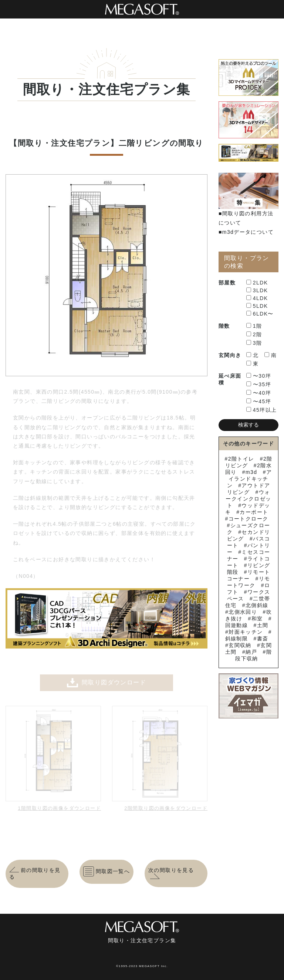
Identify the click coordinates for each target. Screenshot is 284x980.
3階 (254, 343)
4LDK (257, 298)
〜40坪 (259, 393)
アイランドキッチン (250, 479)
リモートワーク (249, 582)
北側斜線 (257, 605)
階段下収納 (253, 655)
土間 (263, 625)
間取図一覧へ (106, 871)
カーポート (254, 512)
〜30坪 (259, 376)
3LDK (257, 290)
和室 (257, 619)
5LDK (257, 306)
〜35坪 (259, 384)
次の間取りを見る (171, 873)
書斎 (263, 639)
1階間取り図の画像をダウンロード (59, 808)
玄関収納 (240, 645)
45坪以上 (262, 410)
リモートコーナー (249, 575)
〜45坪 (259, 401)
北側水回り (243, 612)
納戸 (251, 652)
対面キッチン (246, 632)
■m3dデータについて (246, 232)
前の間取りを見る (35, 873)
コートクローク (248, 519)
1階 (254, 326)
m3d (251, 472)
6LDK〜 (260, 314)
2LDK (257, 283)
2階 (254, 334)
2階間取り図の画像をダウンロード (166, 808)
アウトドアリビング (249, 489)
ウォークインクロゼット (248, 499)
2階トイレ (241, 459)
